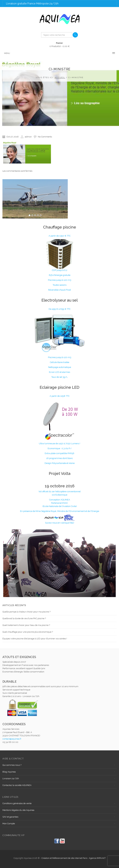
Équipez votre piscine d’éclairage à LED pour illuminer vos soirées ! (35, 639)
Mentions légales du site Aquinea (18, 810)
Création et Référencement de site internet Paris (65, 858)
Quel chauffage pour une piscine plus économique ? (28, 632)
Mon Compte (9, 824)
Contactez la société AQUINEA (17, 785)
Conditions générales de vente (17, 803)
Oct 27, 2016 (13, 137)
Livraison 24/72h (11, 778)
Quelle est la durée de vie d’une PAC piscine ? (24, 618)
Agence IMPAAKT (97, 858)
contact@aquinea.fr (12, 739)
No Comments (45, 137)
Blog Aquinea (9, 772)
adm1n (28, 137)
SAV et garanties (10, 817)
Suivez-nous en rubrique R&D (60, 523)
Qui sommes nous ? (12, 765)
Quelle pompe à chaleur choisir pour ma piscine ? (26, 612)
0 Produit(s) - (60, 44)
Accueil (60, 77)
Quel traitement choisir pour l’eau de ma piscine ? (26, 625)
